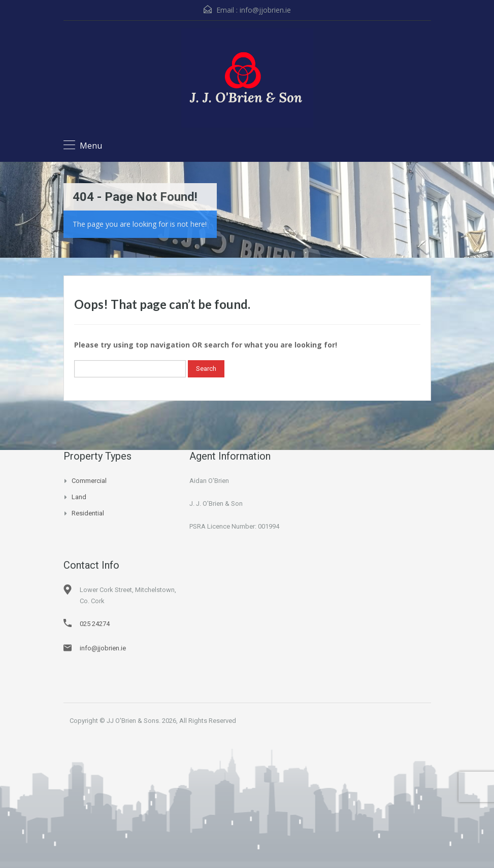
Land (79, 497)
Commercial (89, 481)
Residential (88, 513)
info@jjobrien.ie (265, 10)
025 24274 (95, 624)
